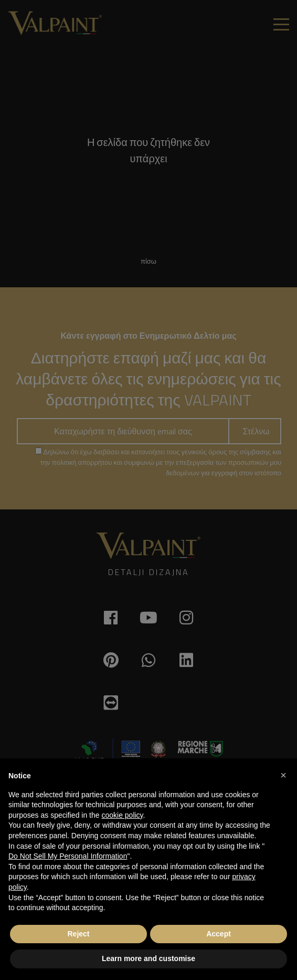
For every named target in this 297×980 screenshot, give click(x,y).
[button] (283, 775)
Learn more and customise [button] (148, 958)
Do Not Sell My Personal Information (68, 856)
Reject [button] (78, 934)
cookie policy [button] (122, 815)
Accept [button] (219, 934)
